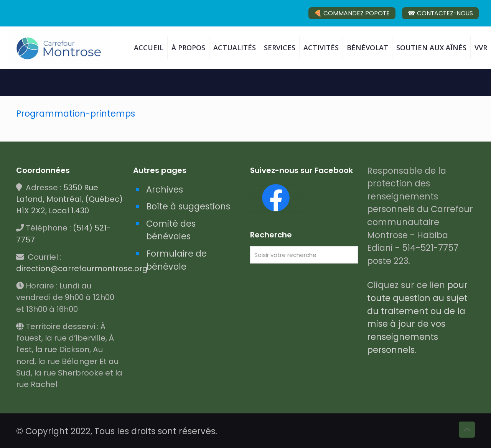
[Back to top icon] (467, 430)
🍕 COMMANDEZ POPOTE (352, 13)
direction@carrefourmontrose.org (82, 268)
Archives (165, 189)
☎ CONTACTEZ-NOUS (440, 13)
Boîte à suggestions (188, 206)
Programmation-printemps (76, 114)
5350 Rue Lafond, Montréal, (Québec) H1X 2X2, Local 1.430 (69, 199)
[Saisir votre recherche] (304, 255)
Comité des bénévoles (171, 230)
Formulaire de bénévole (176, 260)
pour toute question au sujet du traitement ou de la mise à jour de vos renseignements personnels (417, 317)
